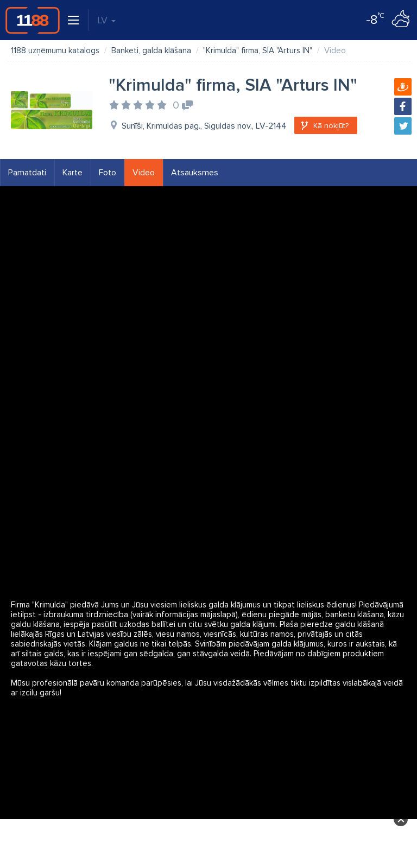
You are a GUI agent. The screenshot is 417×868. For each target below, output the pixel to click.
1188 (33, 20)
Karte (72, 173)
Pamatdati (27, 173)
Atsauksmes (195, 173)
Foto (108, 173)
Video (144, 173)
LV (106, 20)
